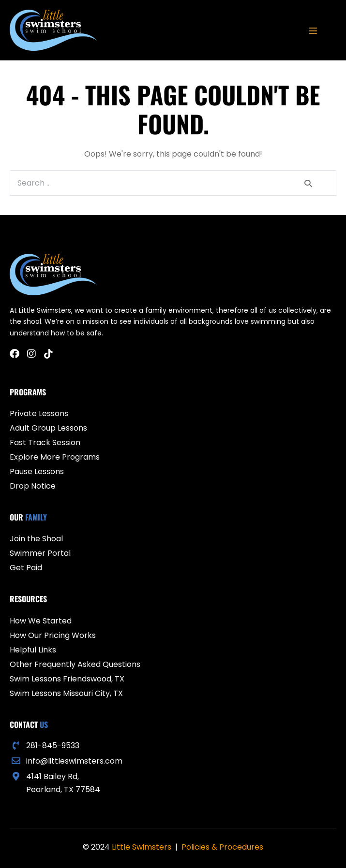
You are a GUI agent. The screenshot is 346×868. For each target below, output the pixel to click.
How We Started (41, 621)
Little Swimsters (142, 847)
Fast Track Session (45, 442)
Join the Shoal (36, 539)
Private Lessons (39, 413)
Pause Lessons (37, 471)
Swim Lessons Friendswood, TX (67, 679)
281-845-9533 (53, 745)
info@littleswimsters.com (74, 761)
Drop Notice (33, 486)
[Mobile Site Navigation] (313, 30)
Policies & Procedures (222, 847)
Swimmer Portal (40, 553)
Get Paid (26, 568)
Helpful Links (33, 650)
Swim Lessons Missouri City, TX (66, 693)
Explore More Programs (55, 457)
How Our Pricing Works (53, 635)
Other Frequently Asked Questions (75, 664)
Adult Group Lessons (48, 428)
